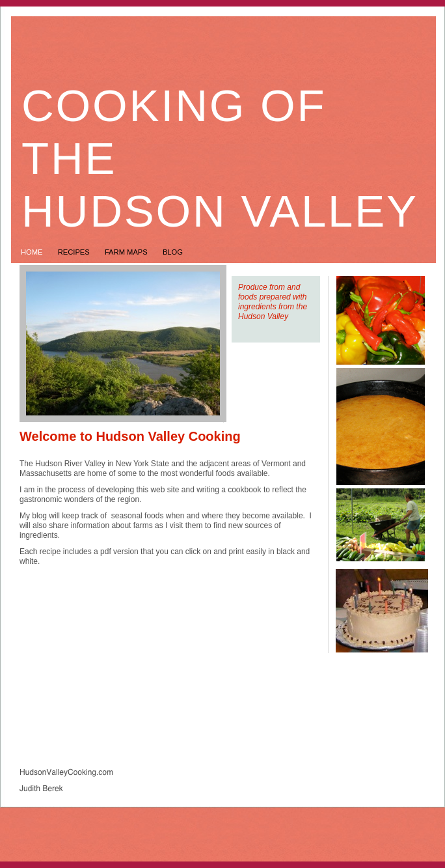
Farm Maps (127, 252)
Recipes (75, 252)
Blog (173, 252)
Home (33, 252)
